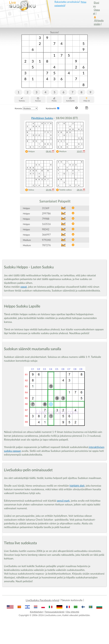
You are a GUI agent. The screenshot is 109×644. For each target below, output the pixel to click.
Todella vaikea (63, 190)
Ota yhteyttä (73, 612)
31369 (46, 208)
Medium (61, 151)
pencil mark (63, 501)
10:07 (81, 151)
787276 (46, 245)
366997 (46, 235)
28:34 (81, 190)
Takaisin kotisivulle (72, 600)
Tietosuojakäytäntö (54, 612)
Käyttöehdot (36, 612)
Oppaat (96, 12)
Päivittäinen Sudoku (42, 118)
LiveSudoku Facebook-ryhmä (42, 600)
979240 (46, 240)
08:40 (50, 151)
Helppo (29, 151)
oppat (24, 287)
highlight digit (77, 486)
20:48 (50, 190)
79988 (46, 219)
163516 (46, 224)
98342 (46, 229)
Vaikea (29, 190)
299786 (46, 213)
